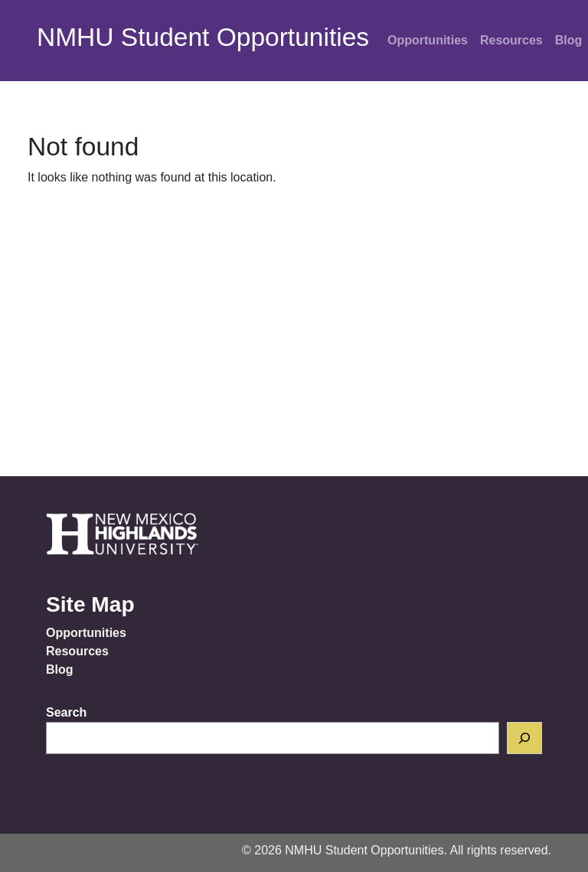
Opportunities (428, 40)
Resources (511, 40)
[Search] (524, 738)
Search (66, 712)
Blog (60, 670)
